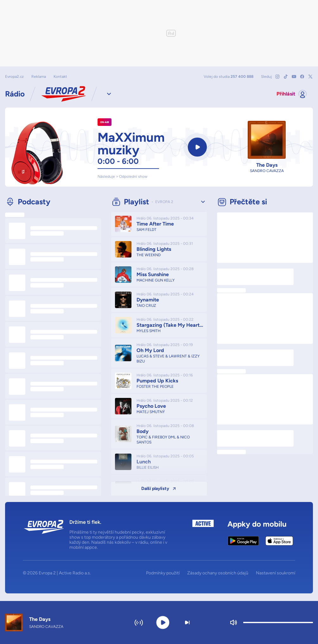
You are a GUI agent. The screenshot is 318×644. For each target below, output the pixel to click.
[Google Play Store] (243, 541)
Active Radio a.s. (75, 573)
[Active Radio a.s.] (203, 535)
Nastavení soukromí (276, 573)
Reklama (39, 77)
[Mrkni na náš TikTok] (286, 77)
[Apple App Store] (279, 541)
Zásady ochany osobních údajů (218, 573)
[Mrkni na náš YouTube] (294, 77)
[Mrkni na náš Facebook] (302, 77)
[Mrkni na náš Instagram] (277, 77)
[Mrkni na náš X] (310, 77)
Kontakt (60, 77)
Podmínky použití (163, 573)
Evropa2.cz (14, 77)
